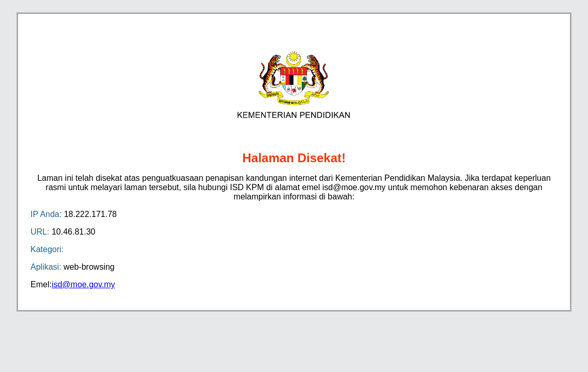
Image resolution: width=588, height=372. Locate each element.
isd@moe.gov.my (83, 284)
